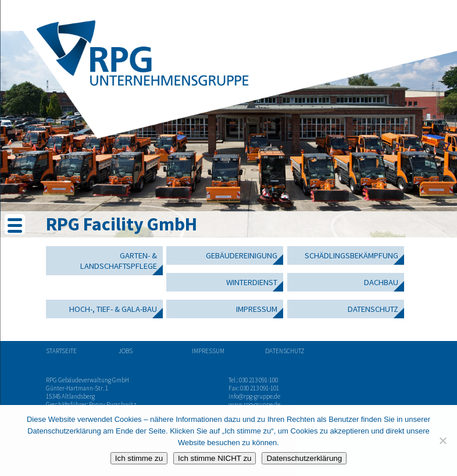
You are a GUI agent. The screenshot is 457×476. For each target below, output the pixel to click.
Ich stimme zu (139, 458)
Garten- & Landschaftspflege (119, 261)
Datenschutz (373, 309)
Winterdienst (252, 282)
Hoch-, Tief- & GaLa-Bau (113, 309)
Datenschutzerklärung (304, 458)
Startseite (61, 351)
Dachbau (381, 282)
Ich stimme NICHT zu (215, 458)
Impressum (257, 309)
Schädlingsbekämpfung (351, 255)
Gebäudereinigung (242, 255)
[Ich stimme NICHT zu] (442, 441)
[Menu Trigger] (15, 224)
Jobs (126, 351)
